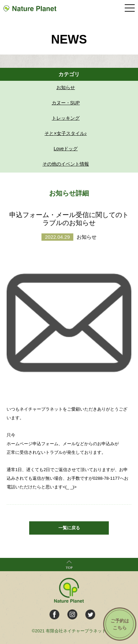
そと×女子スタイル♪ (66, 133)
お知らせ (66, 87)
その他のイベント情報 (66, 164)
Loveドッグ (66, 149)
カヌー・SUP (66, 103)
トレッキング (66, 118)
